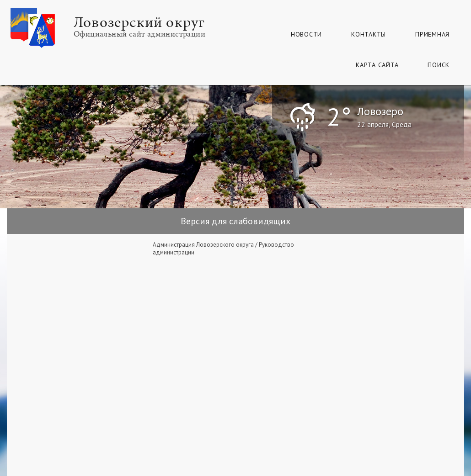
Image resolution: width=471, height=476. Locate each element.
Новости (306, 34)
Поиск (439, 65)
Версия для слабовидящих (235, 221)
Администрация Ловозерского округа (203, 245)
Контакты (369, 34)
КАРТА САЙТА (377, 65)
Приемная (432, 34)
